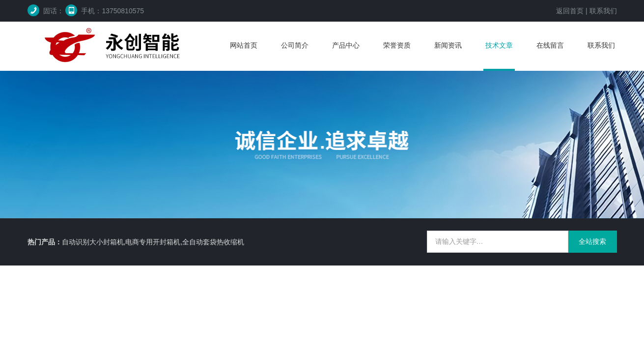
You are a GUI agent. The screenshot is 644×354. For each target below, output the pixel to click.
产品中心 (346, 45)
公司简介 (295, 45)
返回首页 (570, 11)
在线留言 (550, 45)
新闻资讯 (448, 45)
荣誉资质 (397, 45)
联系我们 (603, 11)
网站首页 (244, 45)
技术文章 (499, 45)
